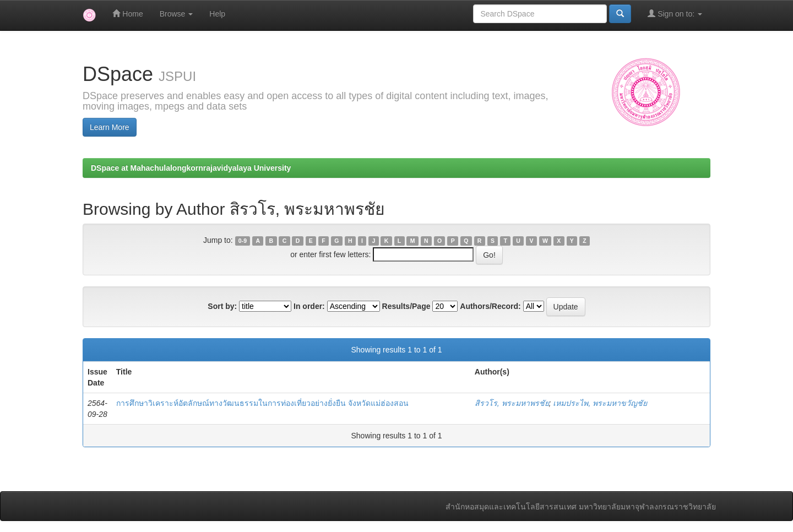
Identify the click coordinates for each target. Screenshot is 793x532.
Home (127, 13)
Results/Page (406, 306)
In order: (309, 306)
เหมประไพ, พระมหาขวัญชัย (600, 403)
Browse (176, 14)
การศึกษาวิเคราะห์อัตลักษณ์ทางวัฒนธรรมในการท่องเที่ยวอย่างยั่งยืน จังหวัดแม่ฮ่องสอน (262, 403)
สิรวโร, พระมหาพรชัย (512, 403)
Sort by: (222, 306)
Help (217, 14)
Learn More (110, 127)
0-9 (243, 241)
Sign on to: (675, 13)
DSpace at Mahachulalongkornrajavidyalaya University (191, 168)
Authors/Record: (490, 306)
